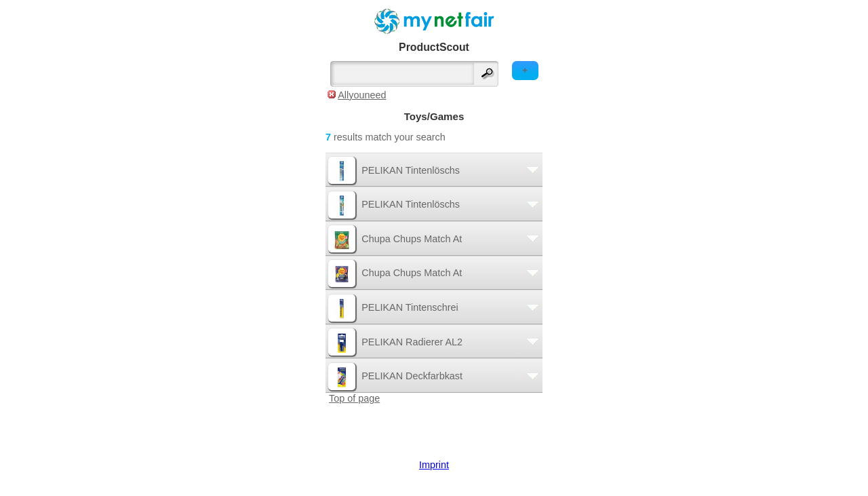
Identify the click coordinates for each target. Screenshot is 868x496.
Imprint (434, 465)
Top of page (354, 398)
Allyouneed (362, 95)
